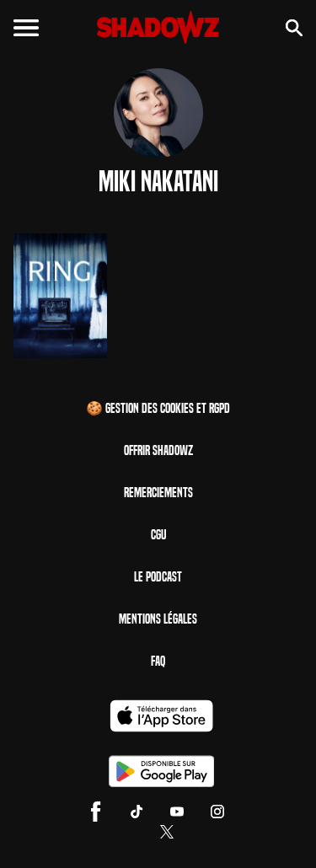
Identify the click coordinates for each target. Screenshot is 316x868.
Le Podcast (158, 577)
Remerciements (158, 493)
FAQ (158, 661)
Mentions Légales (158, 619)
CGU (158, 535)
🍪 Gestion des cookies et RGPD (158, 408)
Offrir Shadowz (158, 450)
